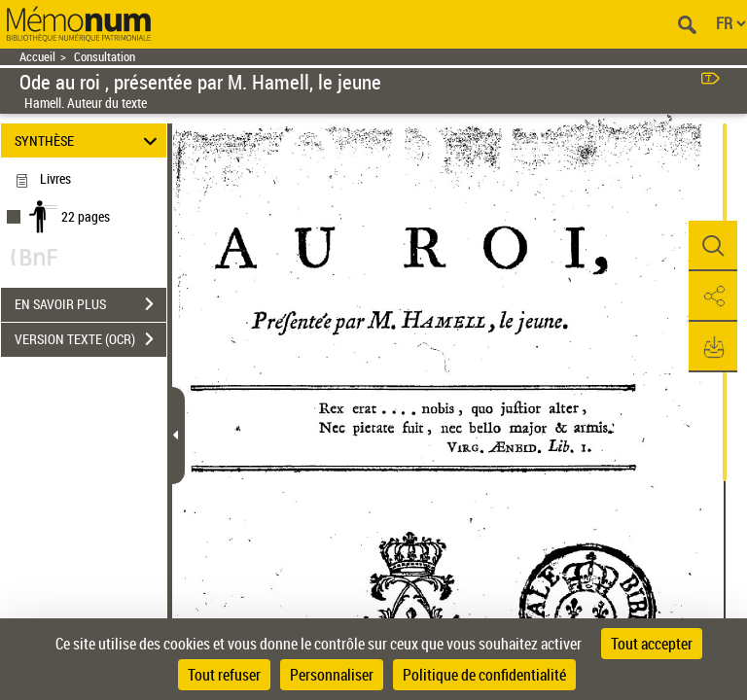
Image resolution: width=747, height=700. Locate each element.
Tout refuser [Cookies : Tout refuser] (224, 675)
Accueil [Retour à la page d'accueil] (37, 57)
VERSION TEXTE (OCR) (90, 339)
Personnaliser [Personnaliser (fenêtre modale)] (332, 675)
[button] (713, 246)
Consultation (105, 57)
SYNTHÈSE (89, 140)
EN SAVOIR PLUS (90, 304)
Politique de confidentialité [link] (484, 675)
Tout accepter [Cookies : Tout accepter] (652, 644)
